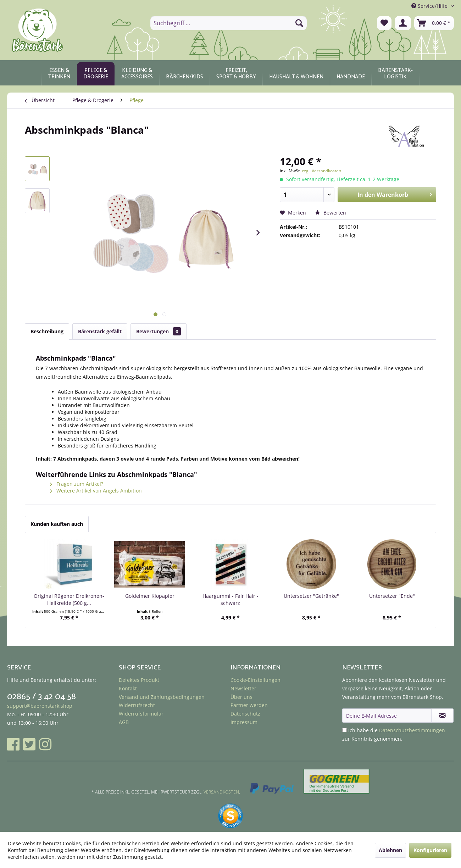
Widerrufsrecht (137, 705)
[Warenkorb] (434, 23)
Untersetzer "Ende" (392, 596)
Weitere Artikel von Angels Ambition (96, 491)
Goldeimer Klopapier (150, 596)
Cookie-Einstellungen (256, 680)
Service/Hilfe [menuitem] (430, 6)
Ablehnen (390, 850)
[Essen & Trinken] (59, 74)
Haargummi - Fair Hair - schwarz (230, 599)
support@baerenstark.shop (40, 706)
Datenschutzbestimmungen (412, 730)
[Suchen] (299, 23)
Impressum (244, 722)
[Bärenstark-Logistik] (395, 74)
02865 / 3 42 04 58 (41, 697)
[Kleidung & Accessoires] (137, 74)
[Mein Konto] (403, 23)
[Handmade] (351, 74)
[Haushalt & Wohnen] (296, 74)
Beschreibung (47, 331)
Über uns (241, 697)
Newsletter (243, 688)
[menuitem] (229, 23)
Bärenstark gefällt (100, 331)
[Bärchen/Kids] (185, 74)
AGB (124, 722)
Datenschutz (245, 714)
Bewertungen (159, 331)
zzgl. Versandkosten (321, 171)
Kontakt (128, 688)
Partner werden (249, 705)
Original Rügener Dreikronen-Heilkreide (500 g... (69, 599)
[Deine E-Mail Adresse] (387, 716)
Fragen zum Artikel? (77, 484)
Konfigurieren (430, 850)
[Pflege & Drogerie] (96, 74)
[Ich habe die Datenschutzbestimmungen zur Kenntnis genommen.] (345, 730)
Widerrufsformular (141, 714)
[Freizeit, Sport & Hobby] (236, 74)
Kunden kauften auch (57, 524)
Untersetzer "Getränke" (311, 596)
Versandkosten (221, 792)
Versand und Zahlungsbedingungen (162, 697)
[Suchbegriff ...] (229, 23)
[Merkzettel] (384, 23)
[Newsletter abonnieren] (442, 716)
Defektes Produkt (139, 680)
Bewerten (331, 213)
